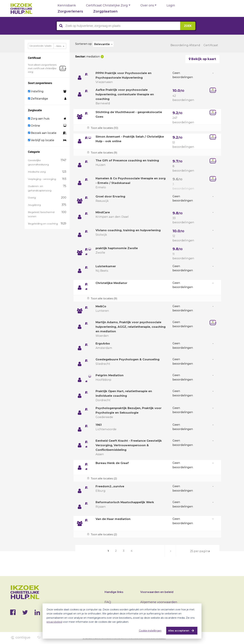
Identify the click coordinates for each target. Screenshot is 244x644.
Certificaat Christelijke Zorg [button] (107, 5)
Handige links (114, 592)
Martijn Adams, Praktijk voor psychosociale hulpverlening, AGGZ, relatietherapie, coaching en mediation (131, 327)
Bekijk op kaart (202, 59)
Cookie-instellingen (149, 631)
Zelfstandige (38, 99)
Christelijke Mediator (113, 283)
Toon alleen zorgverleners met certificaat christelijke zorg (42, 68)
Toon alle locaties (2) (105, 483)
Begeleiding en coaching (43, 224)
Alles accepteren (177, 631)
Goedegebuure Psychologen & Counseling (130, 359)
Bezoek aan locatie (42, 133)
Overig (32, 198)
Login (171, 5)
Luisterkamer (106, 266)
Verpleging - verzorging (42, 179)
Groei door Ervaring (111, 196)
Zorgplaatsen (105, 11)
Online (34, 126)
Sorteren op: (84, 44)
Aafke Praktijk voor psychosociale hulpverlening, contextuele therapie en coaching (127, 94)
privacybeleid (54, 622)
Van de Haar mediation (114, 523)
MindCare (103, 212)
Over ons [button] (147, 5)
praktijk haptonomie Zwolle (118, 248)
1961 (99, 425)
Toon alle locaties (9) (105, 153)
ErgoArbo (103, 343)
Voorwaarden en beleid (157, 592)
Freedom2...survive (111, 491)
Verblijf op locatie (41, 140)
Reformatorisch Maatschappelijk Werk (127, 507)
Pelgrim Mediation (111, 375)
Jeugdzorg (34, 205)
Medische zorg (37, 172)
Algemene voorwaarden (159, 602)
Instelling (36, 91)
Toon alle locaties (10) (105, 128)
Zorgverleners (70, 11)
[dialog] (122, 621)
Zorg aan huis (39, 119)
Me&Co (101, 306)
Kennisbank (67, 5)
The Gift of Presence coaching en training (129, 160)
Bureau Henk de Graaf (113, 468)
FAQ (108, 602)
